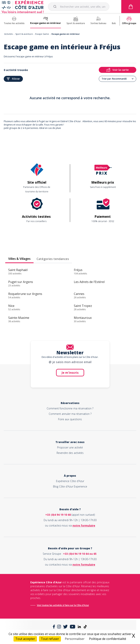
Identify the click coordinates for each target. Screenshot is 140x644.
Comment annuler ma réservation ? (70, 414)
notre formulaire (84, 525)
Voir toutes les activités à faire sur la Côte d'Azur (63, 605)
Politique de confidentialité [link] (108, 639)
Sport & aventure (24, 34)
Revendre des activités (70, 453)
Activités (9, 34)
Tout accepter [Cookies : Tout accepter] (25, 639)
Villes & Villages (19, 259)
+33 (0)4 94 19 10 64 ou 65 (80, 554)
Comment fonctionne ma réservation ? (70, 408)
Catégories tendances (53, 259)
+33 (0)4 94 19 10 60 (58, 515)
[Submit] (56, 7)
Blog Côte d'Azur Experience (70, 486)
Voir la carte (118, 70)
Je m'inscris (70, 373)
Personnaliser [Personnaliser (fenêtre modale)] (75, 639)
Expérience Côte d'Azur (70, 481)
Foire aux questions (70, 419)
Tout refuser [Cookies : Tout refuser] (50, 639)
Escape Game (42, 34)
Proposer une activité (70, 447)
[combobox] (79, 7)
